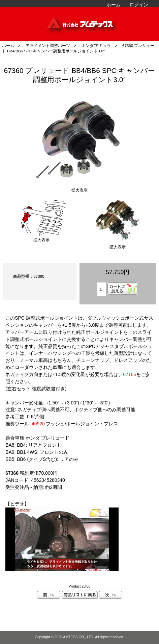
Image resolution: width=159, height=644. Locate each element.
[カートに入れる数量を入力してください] (102, 289)
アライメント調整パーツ (48, 45)
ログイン (139, 5)
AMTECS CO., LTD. (79, 637)
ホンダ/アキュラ (96, 45)
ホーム (114, 5)
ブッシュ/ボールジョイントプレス (75, 424)
